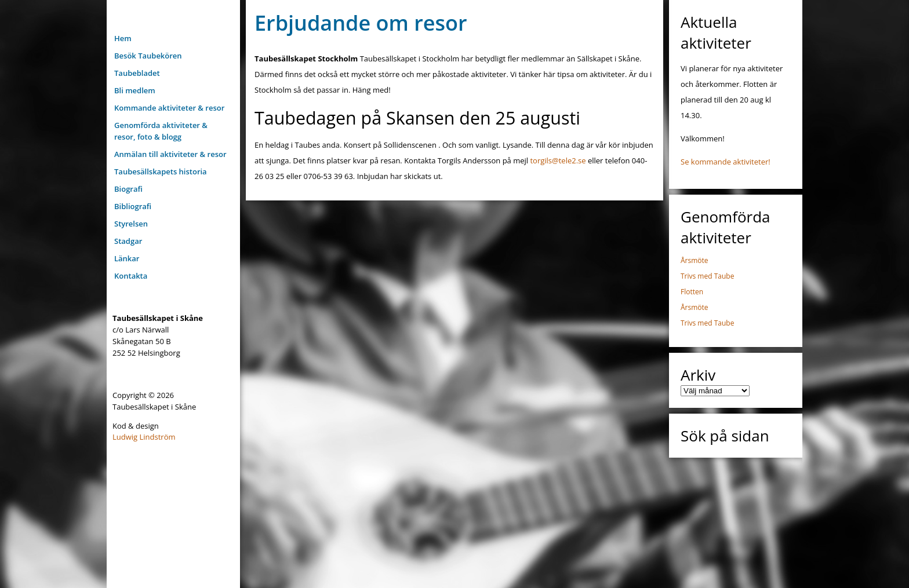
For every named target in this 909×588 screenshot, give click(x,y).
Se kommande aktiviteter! (726, 162)
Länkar (127, 258)
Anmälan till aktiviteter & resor (170, 154)
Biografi (128, 189)
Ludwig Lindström (144, 437)
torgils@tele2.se (558, 160)
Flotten (692, 292)
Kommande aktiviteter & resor (169, 108)
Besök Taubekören (148, 56)
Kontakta (131, 276)
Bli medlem (135, 90)
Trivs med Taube (707, 276)
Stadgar (128, 241)
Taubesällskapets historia (161, 171)
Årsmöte (695, 260)
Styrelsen (131, 224)
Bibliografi (133, 206)
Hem (123, 38)
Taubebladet (137, 73)
